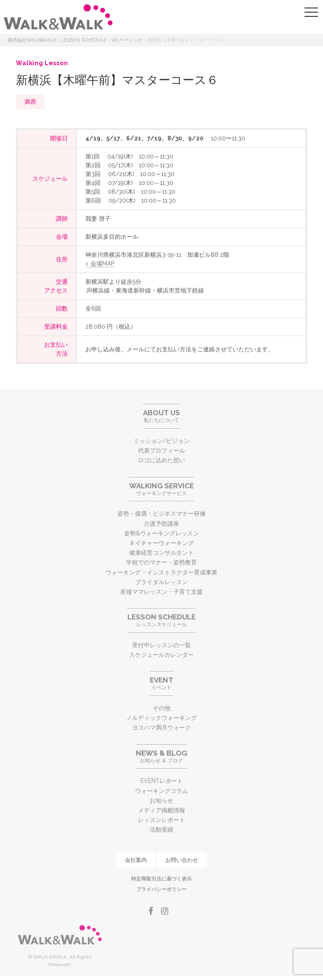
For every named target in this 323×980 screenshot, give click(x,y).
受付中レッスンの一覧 (161, 645)
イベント (161, 683)
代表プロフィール (161, 450)
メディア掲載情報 (161, 810)
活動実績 (161, 830)
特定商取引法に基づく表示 (161, 879)
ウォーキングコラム (161, 791)
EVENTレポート (162, 781)
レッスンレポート (161, 820)
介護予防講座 (161, 524)
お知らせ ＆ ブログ (161, 756)
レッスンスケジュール (161, 620)
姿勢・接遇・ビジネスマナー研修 (161, 514)
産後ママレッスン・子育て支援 (161, 592)
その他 (161, 708)
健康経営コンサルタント (161, 553)
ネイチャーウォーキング (161, 543)
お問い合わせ (182, 860)
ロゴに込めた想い (161, 460)
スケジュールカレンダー (161, 655)
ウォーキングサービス (161, 489)
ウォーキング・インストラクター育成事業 (161, 572)
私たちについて (161, 416)
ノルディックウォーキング (161, 718)
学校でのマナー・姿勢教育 (161, 562)
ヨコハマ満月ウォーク (161, 727)
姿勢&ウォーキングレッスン (161, 533)
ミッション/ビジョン (161, 441)
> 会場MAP (100, 263)
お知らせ (161, 801)
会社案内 (136, 860)
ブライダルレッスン (161, 582)
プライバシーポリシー (161, 889)
